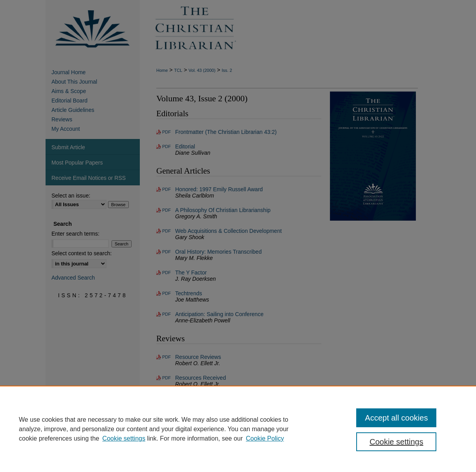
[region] (238, 429)
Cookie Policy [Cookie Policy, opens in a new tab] (265, 438)
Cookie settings (124, 438)
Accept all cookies (396, 418)
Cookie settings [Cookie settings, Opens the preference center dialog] (396, 442)
